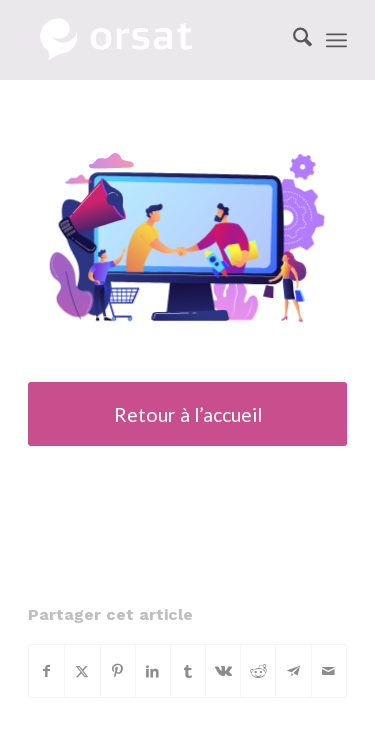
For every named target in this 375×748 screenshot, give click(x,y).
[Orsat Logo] (155, 40)
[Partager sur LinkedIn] (153, 671)
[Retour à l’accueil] (187, 414)
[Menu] (336, 40)
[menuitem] (292, 40)
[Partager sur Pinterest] (118, 671)
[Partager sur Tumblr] (188, 671)
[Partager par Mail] (329, 671)
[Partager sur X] (82, 671)
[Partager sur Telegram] (293, 671)
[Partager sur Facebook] (46, 671)
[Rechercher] (292, 40)
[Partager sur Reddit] (258, 671)
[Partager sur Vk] (223, 671)
